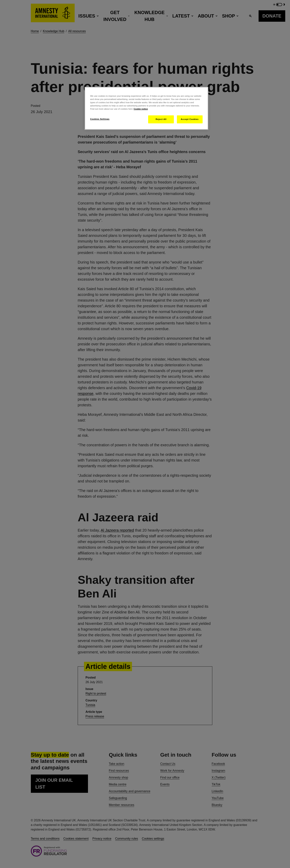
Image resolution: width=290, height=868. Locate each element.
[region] (146, 108)
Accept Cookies (190, 119)
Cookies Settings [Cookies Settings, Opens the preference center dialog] (100, 119)
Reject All (161, 119)
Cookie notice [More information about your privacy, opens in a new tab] (141, 109)
